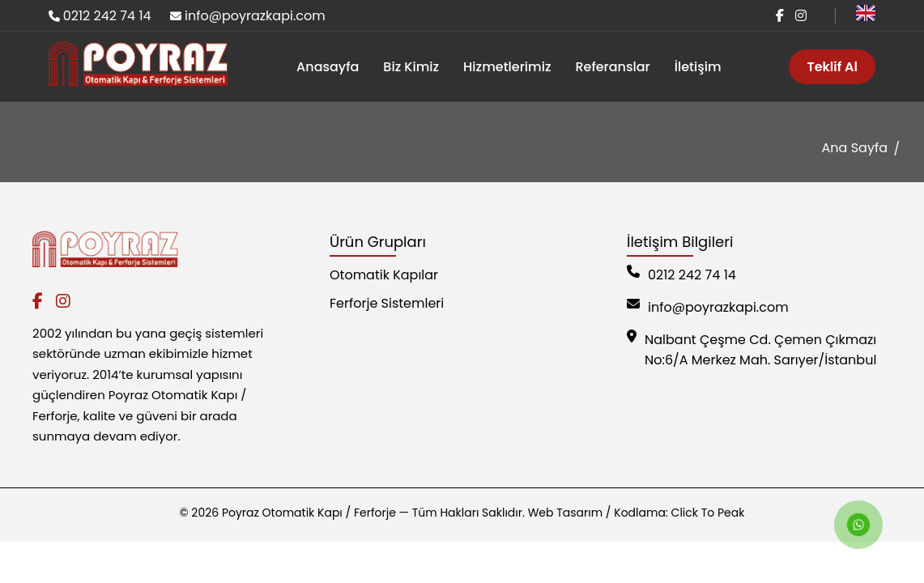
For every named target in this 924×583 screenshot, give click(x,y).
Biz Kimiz (411, 67)
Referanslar (612, 67)
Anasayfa (328, 67)
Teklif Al (832, 67)
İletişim (698, 67)
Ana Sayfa (855, 148)
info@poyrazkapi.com (255, 16)
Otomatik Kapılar (384, 275)
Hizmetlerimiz (507, 67)
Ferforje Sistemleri (387, 303)
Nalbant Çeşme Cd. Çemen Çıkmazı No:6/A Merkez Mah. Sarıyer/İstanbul (752, 350)
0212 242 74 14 (107, 16)
